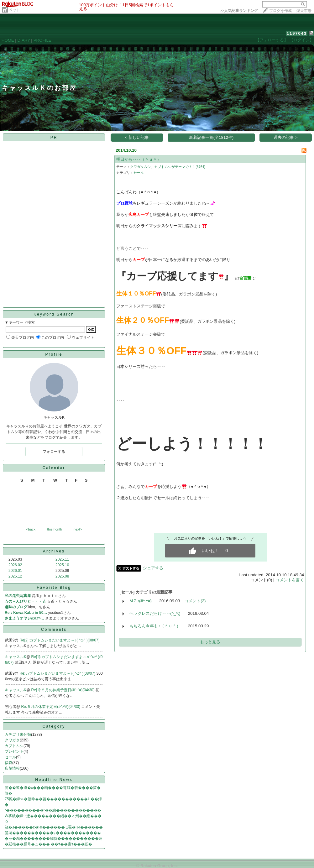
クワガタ (12, 740)
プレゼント (14, 751)
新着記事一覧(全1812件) (211, 137)
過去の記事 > (286, 137)
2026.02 (15, 565)
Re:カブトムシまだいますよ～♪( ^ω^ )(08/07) (58, 673)
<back (31, 529)
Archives (54, 551)
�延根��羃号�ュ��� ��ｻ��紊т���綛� (48, 844)
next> (78, 529)
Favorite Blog (54, 588)
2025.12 (15, 576)
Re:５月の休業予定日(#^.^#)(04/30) (51, 707)
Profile (54, 354)
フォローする (54, 452)
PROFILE (42, 40)
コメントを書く (290, 580)
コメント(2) (195, 601)
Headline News (54, 780)
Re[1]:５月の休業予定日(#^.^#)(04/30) (63, 690)
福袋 (8, 763)
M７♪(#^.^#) (141, 601)
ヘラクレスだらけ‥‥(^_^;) (155, 613)
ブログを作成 (280, 11)
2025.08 (62, 576)
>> (239, 11)
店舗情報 (12, 768)
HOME (8, 40)
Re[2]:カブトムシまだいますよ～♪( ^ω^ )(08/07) (59, 640)
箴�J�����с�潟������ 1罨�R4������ (54, 827)
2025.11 (62, 559)
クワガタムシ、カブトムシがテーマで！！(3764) (168, 167)
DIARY (24, 40)
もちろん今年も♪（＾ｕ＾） (155, 626)
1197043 (297, 33)
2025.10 (62, 565)
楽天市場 (304, 11)
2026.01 (15, 571)
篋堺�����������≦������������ (53, 833)
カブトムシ (14, 746)
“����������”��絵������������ (53, 810)
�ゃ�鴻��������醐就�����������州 (54, 839)
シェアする (153, 568)
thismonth (55, 529)
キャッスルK (16, 657)
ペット (14, 10)
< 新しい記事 (137, 137)
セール (10, 757)
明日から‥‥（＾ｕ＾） (139, 159)
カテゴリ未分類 (18, 735)
